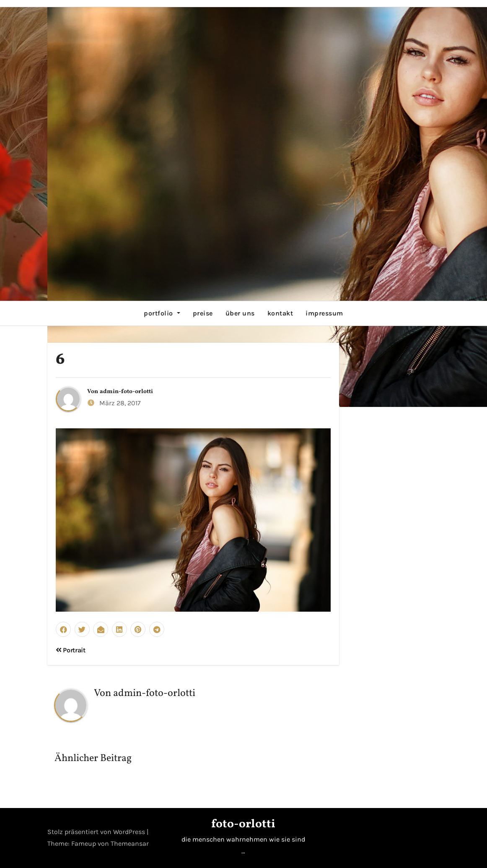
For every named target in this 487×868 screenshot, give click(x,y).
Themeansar (130, 843)
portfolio (162, 313)
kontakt (280, 313)
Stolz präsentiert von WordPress (97, 832)
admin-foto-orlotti (126, 392)
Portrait (71, 650)
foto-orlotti (243, 824)
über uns (240, 313)
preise (203, 313)
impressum (324, 313)
